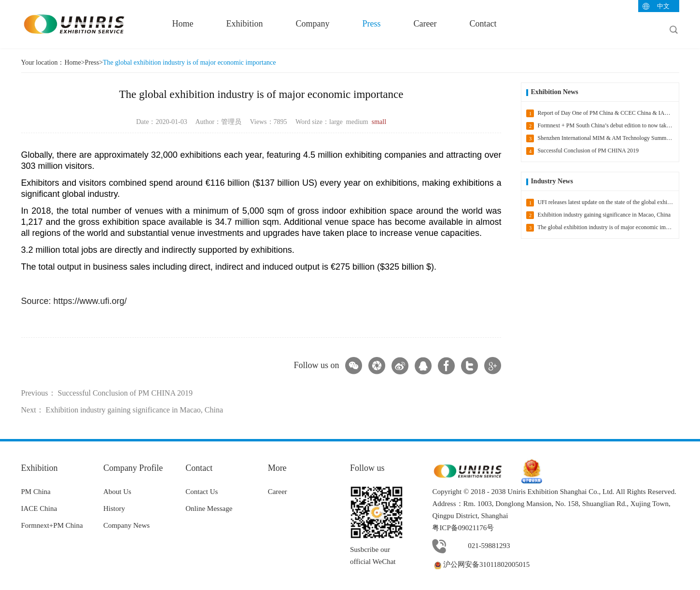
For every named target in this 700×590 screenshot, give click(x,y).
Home (183, 24)
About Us (117, 492)
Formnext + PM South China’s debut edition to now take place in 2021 (602, 126)
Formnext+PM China (52, 525)
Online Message (209, 508)
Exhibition (245, 24)
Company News (126, 525)
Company (313, 24)
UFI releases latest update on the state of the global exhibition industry (602, 203)
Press (372, 24)
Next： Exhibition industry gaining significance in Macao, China (122, 410)
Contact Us (202, 492)
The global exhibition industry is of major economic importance (189, 62)
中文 (663, 6)
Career (425, 24)
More (277, 468)
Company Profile (133, 468)
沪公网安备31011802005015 (481, 564)
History (114, 508)
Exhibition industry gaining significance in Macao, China (598, 215)
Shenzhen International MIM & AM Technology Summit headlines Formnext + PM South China (602, 138)
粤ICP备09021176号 (463, 528)
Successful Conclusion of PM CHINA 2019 (582, 151)
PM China (36, 492)
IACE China (39, 508)
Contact (483, 24)
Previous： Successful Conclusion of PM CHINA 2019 (107, 393)
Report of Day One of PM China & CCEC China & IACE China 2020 (602, 113)
